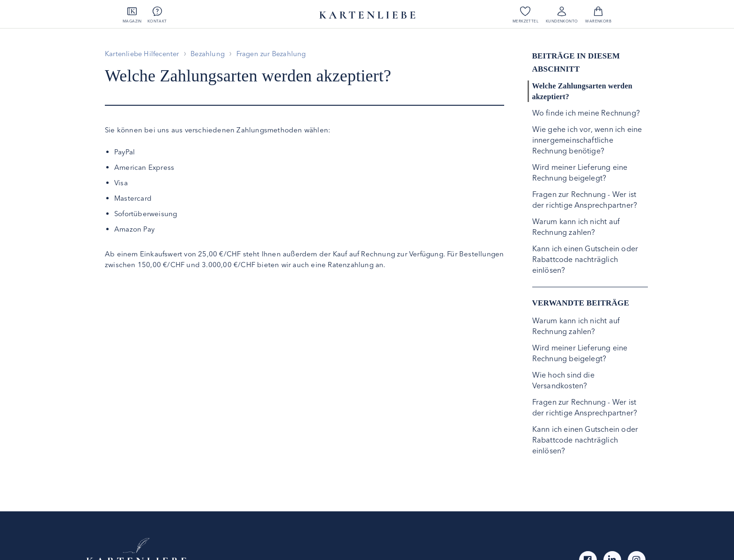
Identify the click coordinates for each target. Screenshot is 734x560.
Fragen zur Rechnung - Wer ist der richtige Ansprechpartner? (585, 200)
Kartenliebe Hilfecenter (144, 54)
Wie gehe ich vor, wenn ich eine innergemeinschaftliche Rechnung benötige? (587, 140)
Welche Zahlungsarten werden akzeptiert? (582, 91)
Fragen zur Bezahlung (278, 54)
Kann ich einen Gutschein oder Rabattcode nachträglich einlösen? (585, 259)
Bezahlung (212, 54)
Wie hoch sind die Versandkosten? (563, 380)
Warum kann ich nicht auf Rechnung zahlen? (576, 227)
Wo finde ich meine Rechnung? (586, 113)
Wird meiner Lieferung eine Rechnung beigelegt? (580, 172)
